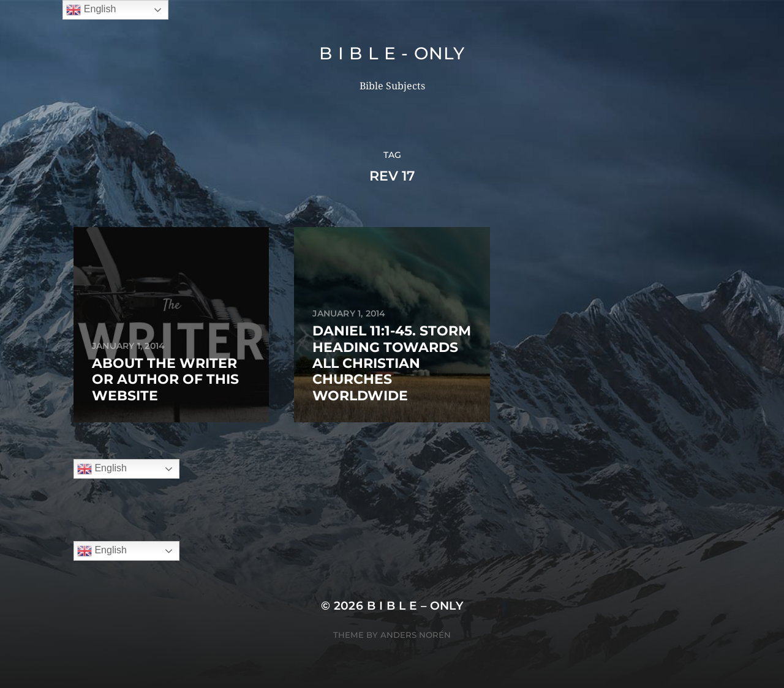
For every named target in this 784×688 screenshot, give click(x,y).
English (102, 469)
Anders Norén (416, 635)
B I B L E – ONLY (415, 606)
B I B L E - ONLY (392, 53)
